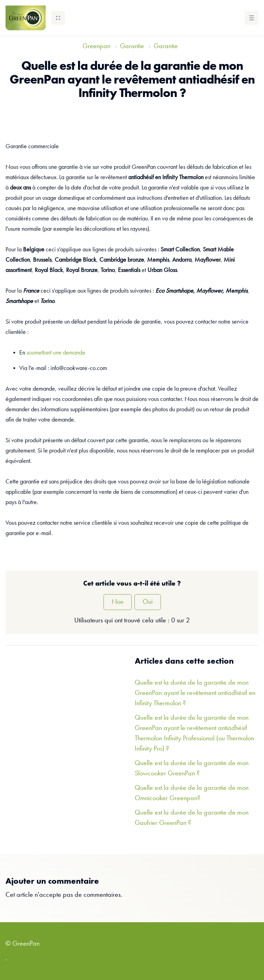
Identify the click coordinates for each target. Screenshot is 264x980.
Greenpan (96, 46)
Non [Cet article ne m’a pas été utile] (118, 602)
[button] (58, 18)
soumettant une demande (56, 353)
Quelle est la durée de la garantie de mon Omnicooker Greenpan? (192, 793)
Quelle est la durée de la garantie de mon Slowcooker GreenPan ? (192, 769)
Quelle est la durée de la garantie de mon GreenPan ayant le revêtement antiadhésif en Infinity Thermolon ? (195, 693)
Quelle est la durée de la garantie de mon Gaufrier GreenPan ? (192, 818)
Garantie (132, 46)
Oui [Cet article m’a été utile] (148, 602)
